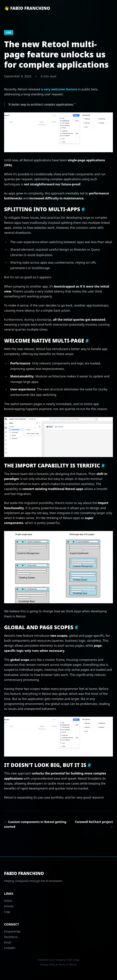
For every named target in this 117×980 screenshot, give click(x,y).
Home (8, 901)
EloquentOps (12, 931)
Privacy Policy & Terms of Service (58, 965)
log (9, 32)
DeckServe (11, 937)
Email (8, 942)
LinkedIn (10, 948)
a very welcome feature (59, 89)
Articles (9, 906)
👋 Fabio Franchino (27, 8)
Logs (7, 912)
